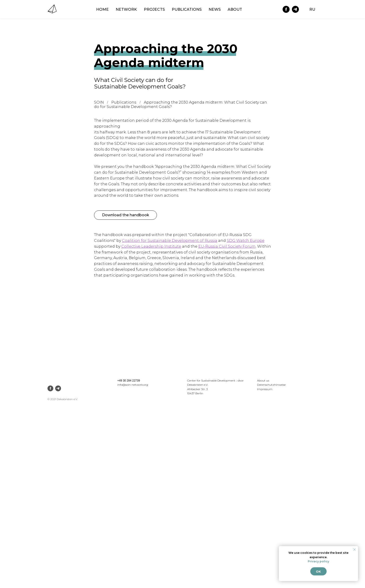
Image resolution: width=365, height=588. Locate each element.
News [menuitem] (215, 9)
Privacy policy (318, 561)
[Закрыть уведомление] (355, 550)
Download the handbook (126, 215)
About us (263, 380)
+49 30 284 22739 (129, 381)
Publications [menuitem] (187, 9)
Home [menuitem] (102, 9)
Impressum (265, 389)
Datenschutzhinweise (271, 385)
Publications (124, 102)
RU (312, 9)
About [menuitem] (235, 9)
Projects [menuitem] (154, 9)
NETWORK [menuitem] (126, 9)
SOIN (99, 102)
